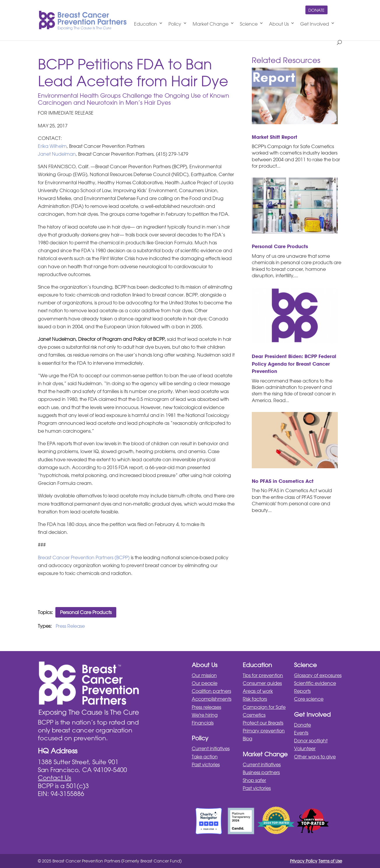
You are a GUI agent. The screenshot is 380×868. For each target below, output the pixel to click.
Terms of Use (330, 861)
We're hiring (205, 715)
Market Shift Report (275, 137)
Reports (302, 691)
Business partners (261, 772)
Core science (309, 699)
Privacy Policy (304, 861)
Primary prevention (264, 731)
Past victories (206, 764)
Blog (248, 739)
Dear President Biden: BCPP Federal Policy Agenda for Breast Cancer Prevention (294, 364)
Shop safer (254, 780)
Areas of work (258, 691)
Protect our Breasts (263, 723)
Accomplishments (212, 699)
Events (301, 733)
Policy (175, 24)
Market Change (211, 24)
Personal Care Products (86, 612)
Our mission (204, 675)
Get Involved (315, 24)
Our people (205, 683)
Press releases (206, 707)
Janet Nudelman (57, 154)
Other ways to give (315, 757)
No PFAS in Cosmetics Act (283, 481)
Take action (205, 757)
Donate (316, 10)
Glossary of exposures (318, 675)
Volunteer (305, 748)
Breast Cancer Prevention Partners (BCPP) (84, 557)
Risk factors (255, 699)
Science (249, 24)
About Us (279, 24)
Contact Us (54, 778)
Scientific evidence (315, 683)
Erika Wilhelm (52, 146)
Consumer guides (262, 683)
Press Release (70, 626)
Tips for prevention (263, 675)
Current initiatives (211, 748)
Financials (203, 723)
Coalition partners (211, 691)
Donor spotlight (311, 741)
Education (146, 24)
